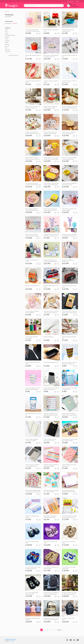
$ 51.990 (29, 187)
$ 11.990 (65, 519)
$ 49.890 (65, 596)
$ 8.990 (65, 238)
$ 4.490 (65, 315)
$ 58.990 (47, 596)
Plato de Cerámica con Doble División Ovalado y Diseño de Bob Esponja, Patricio (51, 185)
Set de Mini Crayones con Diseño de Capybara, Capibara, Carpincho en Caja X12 (51, 313)
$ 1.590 (65, 340)
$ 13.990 (65, 545)
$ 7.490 (47, 238)
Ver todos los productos (13, 55)
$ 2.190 (47, 84)
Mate (6, 48)
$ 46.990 (47, 187)
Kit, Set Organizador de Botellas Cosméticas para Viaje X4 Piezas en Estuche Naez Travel (33, 31)
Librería (6, 42)
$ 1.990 (65, 59)
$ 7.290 (28, 417)
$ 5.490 (65, 84)
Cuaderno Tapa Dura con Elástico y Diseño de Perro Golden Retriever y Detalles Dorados (69, 415)
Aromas (7, 30)
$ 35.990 (65, 187)
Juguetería (7, 41)
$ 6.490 (65, 33)
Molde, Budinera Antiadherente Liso (51, 362)
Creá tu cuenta (71, 1)
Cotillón (7, 33)
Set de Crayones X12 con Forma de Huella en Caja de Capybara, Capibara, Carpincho (70, 313)
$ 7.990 (28, 340)
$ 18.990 (29, 545)
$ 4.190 (28, 84)
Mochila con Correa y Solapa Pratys (33, 286)
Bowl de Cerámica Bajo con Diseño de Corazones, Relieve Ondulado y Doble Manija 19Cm (70, 108)
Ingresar (77, 1)
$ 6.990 (28, 443)
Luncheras (7, 44)
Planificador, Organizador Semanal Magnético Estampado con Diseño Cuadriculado (51, 415)
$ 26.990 (47, 59)
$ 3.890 (47, 340)
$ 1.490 (47, 494)
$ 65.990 (65, 264)
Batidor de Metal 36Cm (48, 337)
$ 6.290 (47, 519)
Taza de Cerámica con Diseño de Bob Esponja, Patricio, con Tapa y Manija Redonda (51, 159)
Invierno (7, 39)
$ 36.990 (47, 161)
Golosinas (7, 37)
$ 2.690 (28, 519)
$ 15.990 (65, 110)
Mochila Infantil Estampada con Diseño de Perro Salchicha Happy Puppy (50, 261)
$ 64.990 (29, 289)
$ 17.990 (47, 571)
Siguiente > (60, 630)
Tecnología (7, 50)
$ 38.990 (29, 622)
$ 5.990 (28, 110)
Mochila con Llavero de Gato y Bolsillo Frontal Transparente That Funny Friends (51, 620)
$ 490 (46, 391)
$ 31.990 (65, 136)
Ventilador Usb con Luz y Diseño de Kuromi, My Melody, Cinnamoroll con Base (69, 236)
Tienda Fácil (12, 641)
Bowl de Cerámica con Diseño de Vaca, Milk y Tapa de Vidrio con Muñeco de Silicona (50, 134)
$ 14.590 (47, 545)
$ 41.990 (47, 212)
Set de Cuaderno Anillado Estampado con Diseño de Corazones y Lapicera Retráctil (33, 492)
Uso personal (8, 51)
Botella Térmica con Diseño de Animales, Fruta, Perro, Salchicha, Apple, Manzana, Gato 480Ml (32, 236)
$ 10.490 (29, 494)
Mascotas (7, 46)
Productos (7, 11)
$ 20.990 (47, 110)
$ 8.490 (28, 33)
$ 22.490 (65, 161)
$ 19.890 (29, 238)
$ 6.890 (47, 33)
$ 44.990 (29, 136)
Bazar (6, 32)
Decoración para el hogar (10, 35)
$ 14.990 (29, 59)
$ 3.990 (28, 315)
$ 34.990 (47, 136)
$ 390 (64, 366)
